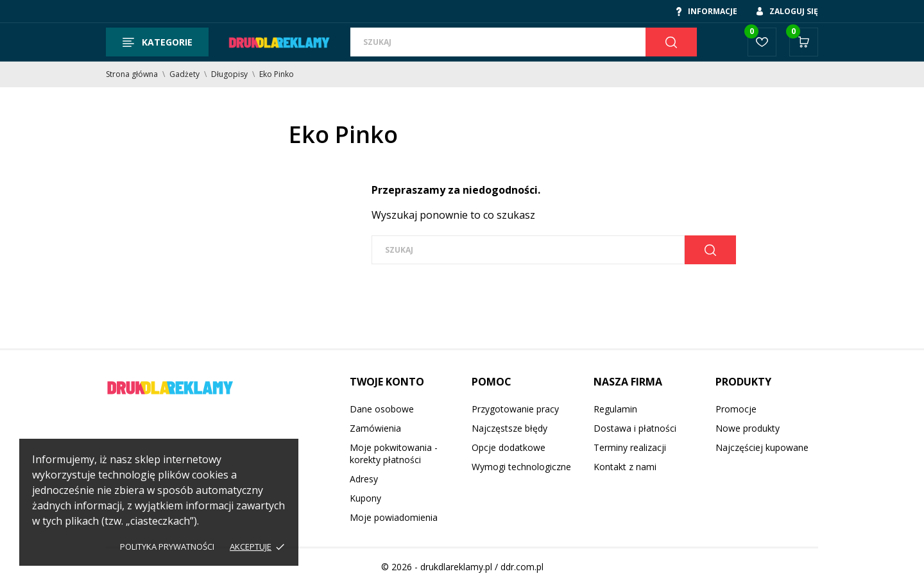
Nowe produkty (748, 428)
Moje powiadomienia (394, 517)
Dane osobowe (382, 409)
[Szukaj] (498, 42)
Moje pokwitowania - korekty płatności (394, 454)
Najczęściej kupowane (762, 447)
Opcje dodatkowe (509, 447)
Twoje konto (387, 382)
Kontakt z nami (625, 467)
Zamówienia (375, 428)
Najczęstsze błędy (509, 428)
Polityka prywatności (167, 547)
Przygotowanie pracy (515, 409)
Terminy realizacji (630, 447)
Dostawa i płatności (635, 428)
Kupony (365, 498)
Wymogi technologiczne (521, 467)
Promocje (736, 409)
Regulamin (615, 409)
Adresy (364, 479)
